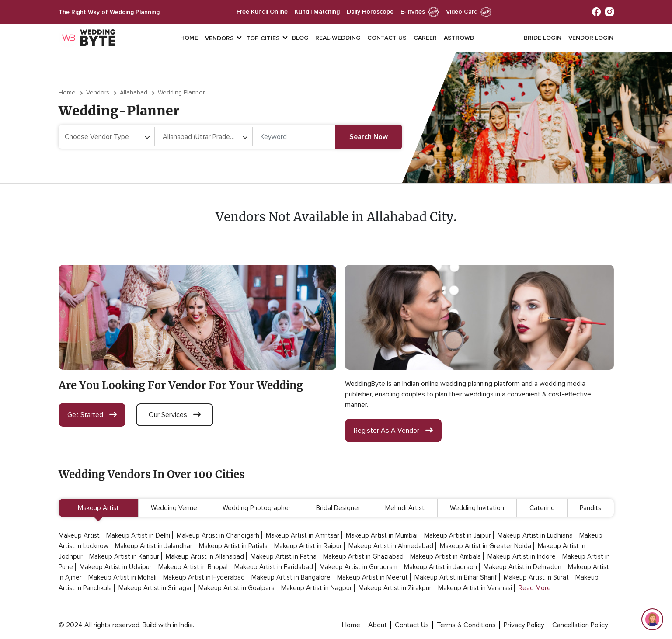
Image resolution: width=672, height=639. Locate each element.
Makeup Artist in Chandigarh (218, 535)
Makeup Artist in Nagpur (317, 588)
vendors (219, 38)
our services (175, 415)
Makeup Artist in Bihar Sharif (456, 577)
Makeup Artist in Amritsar (303, 535)
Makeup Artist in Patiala (233, 546)
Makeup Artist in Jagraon (440, 567)
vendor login (591, 38)
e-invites (420, 12)
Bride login (543, 38)
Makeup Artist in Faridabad (274, 567)
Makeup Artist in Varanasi (475, 588)
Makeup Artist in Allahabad (205, 556)
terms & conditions (466, 625)
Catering (542, 508)
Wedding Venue (174, 508)
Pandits (590, 508)
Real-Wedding (338, 38)
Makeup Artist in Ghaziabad (363, 556)
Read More (535, 588)
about (378, 625)
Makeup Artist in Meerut (373, 577)
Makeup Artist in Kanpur (124, 556)
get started (92, 415)
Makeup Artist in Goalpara (237, 588)
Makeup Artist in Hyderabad (204, 577)
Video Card (469, 12)
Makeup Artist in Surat (536, 577)
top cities (263, 38)
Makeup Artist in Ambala (446, 556)
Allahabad (134, 92)
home (351, 625)
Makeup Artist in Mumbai (382, 535)
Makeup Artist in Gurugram (359, 567)
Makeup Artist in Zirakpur (395, 588)
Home (189, 38)
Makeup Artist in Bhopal (193, 567)
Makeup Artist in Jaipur (458, 535)
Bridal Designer (338, 508)
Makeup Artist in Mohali (122, 577)
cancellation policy (580, 625)
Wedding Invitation (477, 508)
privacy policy (524, 625)
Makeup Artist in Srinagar (155, 588)
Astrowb (459, 38)
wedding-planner (181, 92)
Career (425, 38)
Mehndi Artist (405, 508)
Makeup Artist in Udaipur (116, 567)
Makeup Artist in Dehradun (522, 567)
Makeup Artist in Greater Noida (486, 546)
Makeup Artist (98, 508)
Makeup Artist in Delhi (138, 535)
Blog (300, 38)
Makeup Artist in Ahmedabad (391, 546)
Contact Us (387, 38)
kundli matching (317, 12)
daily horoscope (370, 12)
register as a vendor (393, 431)
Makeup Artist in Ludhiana (535, 535)
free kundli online (262, 12)
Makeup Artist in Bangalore (291, 577)
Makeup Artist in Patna (284, 556)
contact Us (412, 625)
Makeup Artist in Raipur (308, 546)
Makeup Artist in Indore (522, 556)
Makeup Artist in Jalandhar (154, 546)
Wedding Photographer (257, 508)
